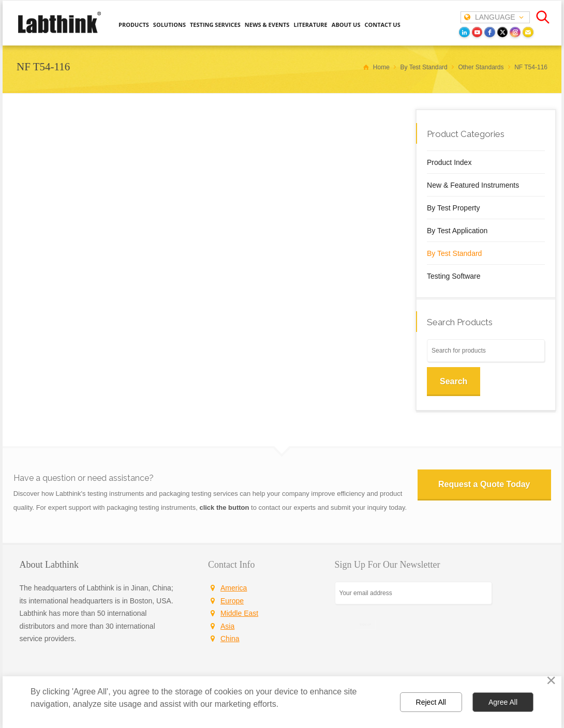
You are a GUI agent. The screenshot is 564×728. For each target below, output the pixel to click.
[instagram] (515, 32)
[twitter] (503, 32)
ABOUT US (346, 25)
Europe (232, 601)
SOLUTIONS (169, 25)
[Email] (528, 32)
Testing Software (454, 276)
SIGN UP (365, 624)
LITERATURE (310, 25)
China (230, 639)
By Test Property (453, 208)
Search (454, 381)
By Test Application (457, 231)
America (234, 588)
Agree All (503, 702)
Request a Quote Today (484, 484)
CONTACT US (382, 25)
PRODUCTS (134, 25)
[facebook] (490, 32)
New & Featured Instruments (473, 185)
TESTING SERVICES (215, 25)
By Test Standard (454, 253)
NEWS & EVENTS (267, 25)
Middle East (239, 613)
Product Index (449, 162)
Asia (227, 626)
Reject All (431, 702)
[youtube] (477, 32)
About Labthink (49, 565)
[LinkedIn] (464, 32)
